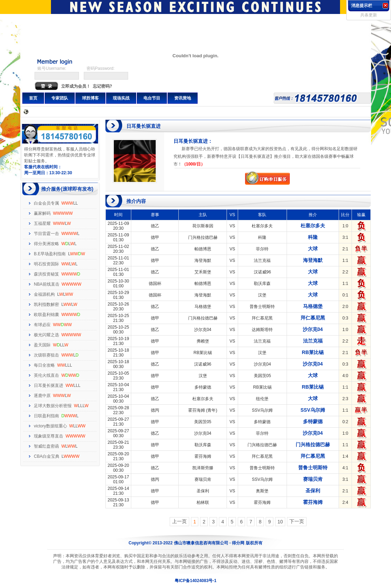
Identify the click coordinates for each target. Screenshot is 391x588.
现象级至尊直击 (49, 436)
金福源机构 (44, 294)
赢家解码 (42, 213)
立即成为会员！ (76, 86)
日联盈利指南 (46, 416)
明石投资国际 (46, 264)
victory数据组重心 (50, 426)
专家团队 (60, 98)
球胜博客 (90, 98)
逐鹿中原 (42, 396)
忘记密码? (102, 86)
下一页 (297, 521)
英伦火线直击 (46, 375)
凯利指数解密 (46, 304)
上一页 (179, 521)
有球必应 (42, 325)
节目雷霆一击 (46, 234)
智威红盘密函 (46, 446)
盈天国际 (42, 345)
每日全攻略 (44, 365)
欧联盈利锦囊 (46, 315)
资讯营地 (183, 98)
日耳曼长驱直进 (49, 385)
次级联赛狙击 (46, 355)
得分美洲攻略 (46, 244)
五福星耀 (42, 223)
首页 (33, 98)
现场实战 (121, 98)
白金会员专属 (46, 203)
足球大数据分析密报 (53, 406)
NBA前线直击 (47, 284)
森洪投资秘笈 (46, 274)
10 (280, 522)
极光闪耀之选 (46, 335)
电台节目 (152, 98)
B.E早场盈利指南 (50, 254)
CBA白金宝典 (47, 456)
